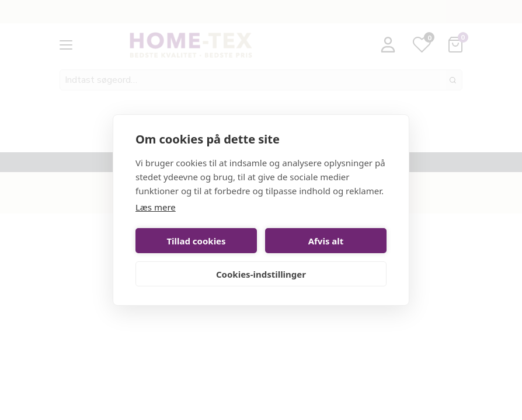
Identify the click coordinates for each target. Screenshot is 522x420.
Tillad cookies (196, 241)
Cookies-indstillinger (261, 274)
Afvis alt (326, 241)
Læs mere (156, 207)
